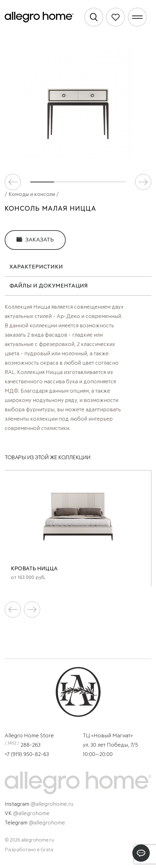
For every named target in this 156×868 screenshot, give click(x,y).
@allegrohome (31, 814)
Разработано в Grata (29, 850)
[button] (143, 182)
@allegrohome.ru (52, 804)
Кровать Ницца (34, 569)
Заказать (35, 240)
